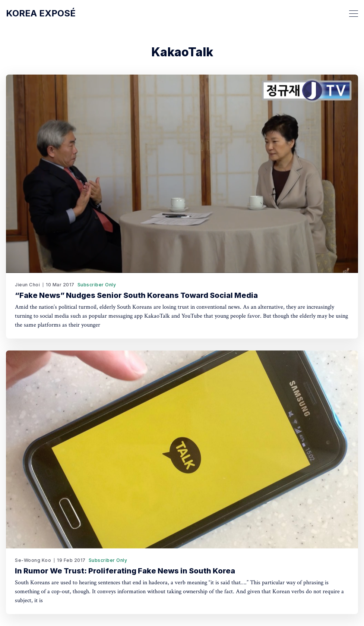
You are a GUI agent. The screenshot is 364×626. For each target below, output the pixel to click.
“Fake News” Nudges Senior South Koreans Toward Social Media (136, 295)
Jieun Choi (27, 285)
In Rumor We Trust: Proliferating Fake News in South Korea (125, 571)
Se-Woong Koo (33, 560)
